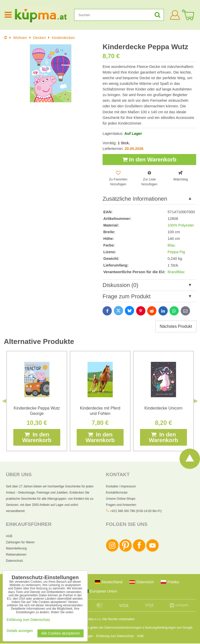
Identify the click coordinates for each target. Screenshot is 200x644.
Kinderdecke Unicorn (163, 408)
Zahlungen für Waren (20, 543)
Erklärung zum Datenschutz (115, 637)
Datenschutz (14, 561)
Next (196, 401)
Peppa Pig (176, 252)
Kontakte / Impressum (121, 487)
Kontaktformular (117, 493)
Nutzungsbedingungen (160, 628)
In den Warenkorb (149, 160)
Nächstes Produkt (176, 327)
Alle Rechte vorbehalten (118, 620)
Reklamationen (16, 555)
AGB (9, 537)
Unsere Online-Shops (121, 499)
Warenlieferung (16, 549)
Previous (4, 401)
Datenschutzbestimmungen (123, 628)
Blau (171, 246)
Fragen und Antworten (121, 505)
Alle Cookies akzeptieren (61, 633)
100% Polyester (181, 225)
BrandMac (176, 272)
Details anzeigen (20, 631)
